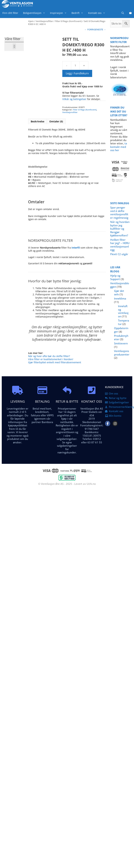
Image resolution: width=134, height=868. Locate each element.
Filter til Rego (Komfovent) (68, 21)
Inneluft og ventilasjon (123, 311)
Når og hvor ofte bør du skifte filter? (49, 356)
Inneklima (120, 298)
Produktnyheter (121, 337)
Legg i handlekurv (77, 73)
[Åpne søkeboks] (123, 13)
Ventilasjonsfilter (44, 21)
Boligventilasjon (35, 13)
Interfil (76, 248)
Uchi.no (91, 484)
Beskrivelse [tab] (37, 121)
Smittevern (121, 343)
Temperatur (124, 322)
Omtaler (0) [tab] (56, 121)
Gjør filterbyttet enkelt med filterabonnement (55, 362)
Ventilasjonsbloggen (120, 285)
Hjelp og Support (115, 277)
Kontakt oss (98, 13)
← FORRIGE (91, 29)
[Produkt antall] (75, 66)
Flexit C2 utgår (119, 254)
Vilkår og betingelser (74, 99)
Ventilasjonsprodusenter (122, 353)
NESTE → (101, 29)
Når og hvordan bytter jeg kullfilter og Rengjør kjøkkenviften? (120, 229)
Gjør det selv (119, 293)
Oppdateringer (121, 330)
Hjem (31, 21)
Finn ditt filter (10, 13)
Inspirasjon (60, 13)
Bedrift (79, 13)
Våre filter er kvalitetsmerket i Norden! (51, 359)
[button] (14, 46)
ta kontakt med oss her (119, 147)
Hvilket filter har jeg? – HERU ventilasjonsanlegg (120, 245)
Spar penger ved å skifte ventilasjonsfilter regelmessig (119, 213)
